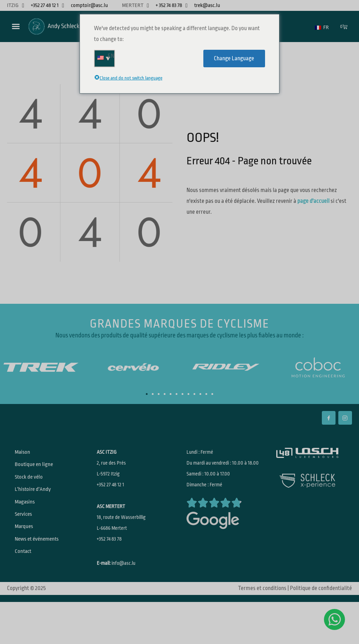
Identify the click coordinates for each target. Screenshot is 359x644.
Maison (26, 454)
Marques (28, 550)
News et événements (42, 567)
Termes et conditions (262, 611)
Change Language (234, 59)
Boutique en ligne (37, 470)
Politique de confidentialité (321, 611)
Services (27, 534)
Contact (26, 583)
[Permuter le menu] (16, 26)
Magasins (28, 518)
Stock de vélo (32, 486)
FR (322, 28)
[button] (147, 394)
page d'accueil (313, 201)
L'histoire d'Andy (36, 502)
